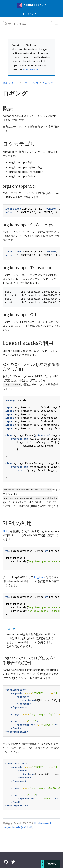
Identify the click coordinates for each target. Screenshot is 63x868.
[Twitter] (13, 862)
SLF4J (6, 531)
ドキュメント (11, 83)
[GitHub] (6, 862)
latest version (31, 69)
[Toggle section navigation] (56, 24)
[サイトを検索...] (27, 24)
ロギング (48, 83)
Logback (39, 577)
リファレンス (30, 83)
